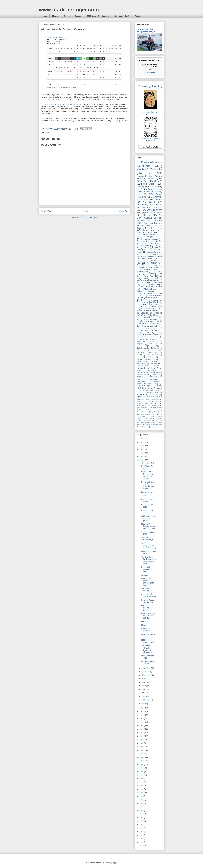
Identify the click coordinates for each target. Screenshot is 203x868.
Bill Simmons (142, 313)
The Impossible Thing (150, 112)
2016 (142, 718)
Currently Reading (150, 86)
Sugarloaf (152, 346)
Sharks (139, 384)
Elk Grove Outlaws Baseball (149, 277)
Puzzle (157, 418)
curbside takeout (145, 291)
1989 (142, 810)
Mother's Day (152, 265)
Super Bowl (157, 282)
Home (44, 16)
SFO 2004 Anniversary (154, 395)
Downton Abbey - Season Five (148, 601)
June (144, 686)
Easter (156, 269)
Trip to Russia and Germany (149, 310)
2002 (142, 768)
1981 (142, 825)
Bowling (150, 377)
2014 (142, 725)
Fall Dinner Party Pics (149, 275)
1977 (142, 839)
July (144, 682)
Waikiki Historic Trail (147, 397)
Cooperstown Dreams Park (149, 306)
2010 (142, 740)
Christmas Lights (144, 293)
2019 (142, 708)
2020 (142, 460)
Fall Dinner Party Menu (149, 294)
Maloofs (156, 366)
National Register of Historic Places (149, 190)
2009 (142, 743)
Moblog (140, 186)
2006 (142, 754)
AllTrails (145, 230)
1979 (142, 832)
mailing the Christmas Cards (146, 608)
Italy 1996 (153, 412)
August (145, 679)
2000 (142, 775)
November (146, 668)
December (146, 463)
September (146, 675)
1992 (142, 800)
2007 (142, 750)
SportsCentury (153, 384)
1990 (142, 807)
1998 (142, 782)
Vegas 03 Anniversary (154, 386)
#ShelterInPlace (149, 289)
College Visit (142, 322)
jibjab (160, 346)
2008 (142, 747)
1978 (142, 835)
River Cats (141, 341)
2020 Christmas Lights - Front (148, 641)
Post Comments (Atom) (90, 218)
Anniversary (142, 205)
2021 (142, 456)
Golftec (139, 401)
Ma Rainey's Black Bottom (149, 552)
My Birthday (152, 263)
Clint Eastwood (143, 317)
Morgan (147, 215)
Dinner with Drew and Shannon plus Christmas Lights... (148, 485)
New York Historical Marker (149, 379)
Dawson (159, 377)
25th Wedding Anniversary (151, 300)
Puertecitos (148, 418)
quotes (160, 397)
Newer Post (46, 211)
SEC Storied (155, 401)
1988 (142, 814)
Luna (160, 357)
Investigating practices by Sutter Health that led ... (148, 582)
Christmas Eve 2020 (147, 512)
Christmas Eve (143, 261)
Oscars (139, 372)
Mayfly (139, 280)
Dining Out (142, 181)
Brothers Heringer (146, 388)
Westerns (158, 313)
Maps (146, 401)
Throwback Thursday (149, 239)
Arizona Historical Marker (149, 361)
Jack (158, 390)
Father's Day (142, 272)
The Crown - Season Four (147, 590)
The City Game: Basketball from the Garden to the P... (148, 560)
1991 (142, 803)
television (156, 405)
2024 (142, 446)
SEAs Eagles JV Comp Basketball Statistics (149, 286)
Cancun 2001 (144, 399)
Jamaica (145, 575)
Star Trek (149, 372)
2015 (142, 722)
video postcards (142, 408)
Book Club (141, 282)
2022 (142, 453)
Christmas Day (143, 269)
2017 (142, 715)
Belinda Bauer (151, 114)
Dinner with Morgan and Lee (147, 569)
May (144, 689)
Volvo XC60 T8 (152, 280)
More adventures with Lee (148, 635)
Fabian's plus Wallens (147, 630)
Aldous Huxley (151, 140)
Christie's (140, 328)
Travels (78, 16)
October (145, 672)
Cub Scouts (149, 202)
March (144, 696)
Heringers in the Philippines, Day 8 (146, 30)
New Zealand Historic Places (148, 381)
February (146, 700)
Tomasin (140, 386)
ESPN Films (150, 274)
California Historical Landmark (149, 164)
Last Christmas (147, 492)
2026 (142, 439)
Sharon (139, 421)
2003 (142, 764)
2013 (142, 729)
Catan (155, 267)
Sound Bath (149, 403)
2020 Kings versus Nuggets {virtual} (149, 518)
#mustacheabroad (149, 326)
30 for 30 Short (154, 213)
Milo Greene (149, 184)
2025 (142, 442)
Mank (143, 625)
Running (158, 207)
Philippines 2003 (155, 298)
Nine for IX (156, 339)
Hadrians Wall (144, 410)
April (144, 693)
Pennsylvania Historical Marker (149, 323)
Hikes (154, 186)
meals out (147, 405)
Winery (152, 427)
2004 (142, 761)
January (145, 703)
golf (48, 132)
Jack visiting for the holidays (147, 539)
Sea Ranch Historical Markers (149, 242)
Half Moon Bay (145, 348)
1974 (142, 846)
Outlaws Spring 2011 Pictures (149, 318)
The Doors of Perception (150, 138)
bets (161, 359)
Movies (55, 16)
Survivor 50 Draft (122, 16)
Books (67, 16)
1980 (142, 828)
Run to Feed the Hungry (147, 254)
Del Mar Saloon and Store (148, 663)
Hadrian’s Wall (148, 390)
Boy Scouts (141, 364)
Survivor (159, 324)
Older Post (124, 211)
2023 (142, 449)
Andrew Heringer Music (149, 177)
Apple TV (158, 237)
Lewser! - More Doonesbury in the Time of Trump (148, 475)
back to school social (147, 359)
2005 (142, 757)
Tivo (158, 403)
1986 (142, 817)
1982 (142, 821)
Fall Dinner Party (155, 228)
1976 (142, 842)
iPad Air (144, 621)
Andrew (158, 200)
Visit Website (149, 73)
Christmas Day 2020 (147, 506)
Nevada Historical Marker (149, 231)
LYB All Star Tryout (145, 330)
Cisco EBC (153, 304)
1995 (142, 793)
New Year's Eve (149, 258)
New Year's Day (147, 309)
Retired (138, 16)
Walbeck (147, 425)
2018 (142, 711)
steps (143, 285)
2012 (142, 733)
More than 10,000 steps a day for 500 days (148, 616)
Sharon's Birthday (144, 246)
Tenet (143, 496)
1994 (142, 796)
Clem (139, 265)
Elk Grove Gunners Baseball (149, 256)
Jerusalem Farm (143, 339)
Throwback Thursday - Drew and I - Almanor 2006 (148, 649)
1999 (142, 779)
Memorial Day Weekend (146, 368)
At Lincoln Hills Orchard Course (149, 595)
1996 (142, 789)
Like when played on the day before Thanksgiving (59, 104)
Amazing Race (152, 337)
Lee (139, 189)
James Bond (153, 252)
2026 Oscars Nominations (98, 16)
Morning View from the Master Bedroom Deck (149, 526)
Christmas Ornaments (146, 241)
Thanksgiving (142, 267)
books (158, 169)
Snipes (139, 403)
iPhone (144, 315)
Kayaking (154, 328)
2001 (142, 771)
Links (139, 392)
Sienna (54, 121)
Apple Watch (150, 357)
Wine (138, 405)
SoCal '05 (150, 421)
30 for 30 (158, 181)
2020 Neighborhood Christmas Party (149, 546)
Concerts (153, 364)
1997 (142, 786)
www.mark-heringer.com (69, 10)
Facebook (142, 176)
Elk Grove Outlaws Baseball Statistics (149, 218)
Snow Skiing (153, 235)
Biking (155, 315)
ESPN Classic (155, 399)
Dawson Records (156, 408)
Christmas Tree (143, 237)
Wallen (148, 355)
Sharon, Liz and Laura (148, 500)
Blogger (114, 863)
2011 (142, 736)
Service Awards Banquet (153, 350)
